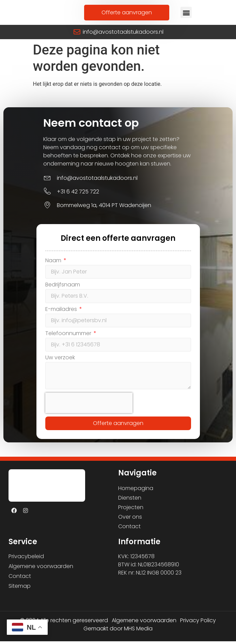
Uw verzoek (60, 361)
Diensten (130, 500)
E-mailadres (62, 312)
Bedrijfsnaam (63, 288)
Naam (54, 264)
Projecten (131, 510)
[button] (186, 14)
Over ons (130, 520)
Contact (129, 529)
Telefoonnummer (69, 337)
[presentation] (89, 406)
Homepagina (136, 491)
